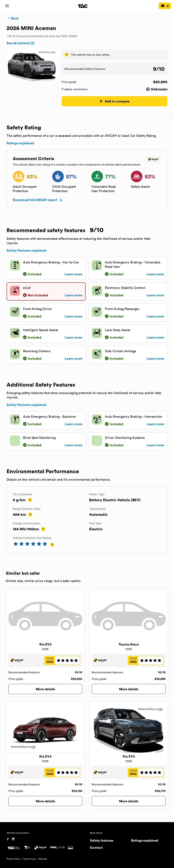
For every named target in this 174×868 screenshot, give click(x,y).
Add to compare (115, 101)
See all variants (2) (21, 43)
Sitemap (43, 859)
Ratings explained (20, 143)
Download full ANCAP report (38, 200)
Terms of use (29, 859)
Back (12, 18)
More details (45, 689)
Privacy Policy (13, 859)
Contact (96, 847)
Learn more (74, 274)
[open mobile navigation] (7, 6)
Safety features (102, 840)
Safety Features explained (26, 250)
